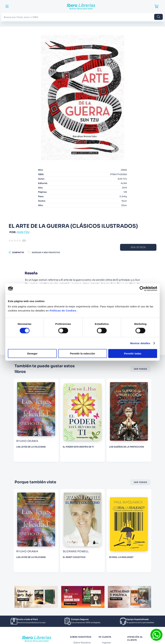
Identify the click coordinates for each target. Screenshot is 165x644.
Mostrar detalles (140, 343)
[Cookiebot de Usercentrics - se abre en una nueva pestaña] (142, 289)
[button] (16, 252)
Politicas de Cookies (63, 311)
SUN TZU (23, 232)
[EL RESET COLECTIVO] (100, 531)
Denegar (32, 353)
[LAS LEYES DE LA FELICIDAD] (53, 420)
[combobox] (82, 17)
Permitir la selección (82, 353)
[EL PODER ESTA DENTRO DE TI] (100, 420)
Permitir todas (133, 353)
